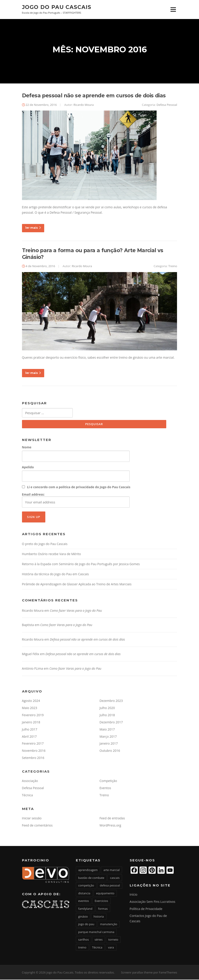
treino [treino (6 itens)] (82, 948)
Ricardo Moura (84, 105)
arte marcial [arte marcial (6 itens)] (112, 870)
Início (134, 895)
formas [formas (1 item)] (103, 909)
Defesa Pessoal (167, 105)
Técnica (27, 796)
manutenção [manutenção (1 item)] (109, 925)
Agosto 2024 (31, 701)
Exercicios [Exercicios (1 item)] (101, 901)
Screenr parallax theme (137, 973)
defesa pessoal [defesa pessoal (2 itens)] (110, 886)
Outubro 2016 (110, 751)
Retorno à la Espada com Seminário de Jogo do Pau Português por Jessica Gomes (81, 564)
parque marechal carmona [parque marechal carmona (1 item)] (96, 932)
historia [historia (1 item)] (99, 917)
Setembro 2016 (33, 758)
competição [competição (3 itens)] (86, 886)
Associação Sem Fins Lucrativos (153, 902)
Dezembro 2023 (111, 701)
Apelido (28, 468)
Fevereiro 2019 (33, 715)
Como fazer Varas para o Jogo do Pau (76, 611)
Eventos (105, 788)
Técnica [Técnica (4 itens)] (97, 948)
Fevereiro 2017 (33, 744)
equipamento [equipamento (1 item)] (105, 894)
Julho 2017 (30, 730)
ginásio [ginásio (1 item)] (83, 917)
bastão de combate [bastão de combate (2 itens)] (91, 878)
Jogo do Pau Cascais (57, 7)
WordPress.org (110, 826)
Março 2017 (108, 737)
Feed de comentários (37, 826)
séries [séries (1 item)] (99, 940)
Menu (173, 10)
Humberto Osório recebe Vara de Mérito (51, 554)
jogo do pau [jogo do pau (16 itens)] (86, 925)
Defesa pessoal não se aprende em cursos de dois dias (94, 96)
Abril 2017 (29, 737)
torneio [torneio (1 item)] (113, 940)
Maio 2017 (107, 730)
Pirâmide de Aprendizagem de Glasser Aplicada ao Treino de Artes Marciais (77, 585)
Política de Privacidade (146, 909)
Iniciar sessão (32, 819)
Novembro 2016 (34, 751)
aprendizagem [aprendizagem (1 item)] (88, 870)
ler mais (33, 228)
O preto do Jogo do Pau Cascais (45, 544)
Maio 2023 (30, 708)
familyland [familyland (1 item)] (85, 909)
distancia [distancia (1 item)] (84, 894)
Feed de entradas (112, 819)
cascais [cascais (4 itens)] (115, 878)
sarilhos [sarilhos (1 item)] (84, 940)
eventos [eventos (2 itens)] (84, 901)
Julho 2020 (107, 708)
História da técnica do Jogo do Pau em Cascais (55, 574)
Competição (108, 781)
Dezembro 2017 (111, 723)
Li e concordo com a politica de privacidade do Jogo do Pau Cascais (79, 487)
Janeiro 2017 (109, 744)
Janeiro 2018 (31, 723)
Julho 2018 (107, 715)
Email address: (76, 500)
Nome (27, 448)
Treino (173, 266)
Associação (30, 781)
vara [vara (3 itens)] (111, 948)
